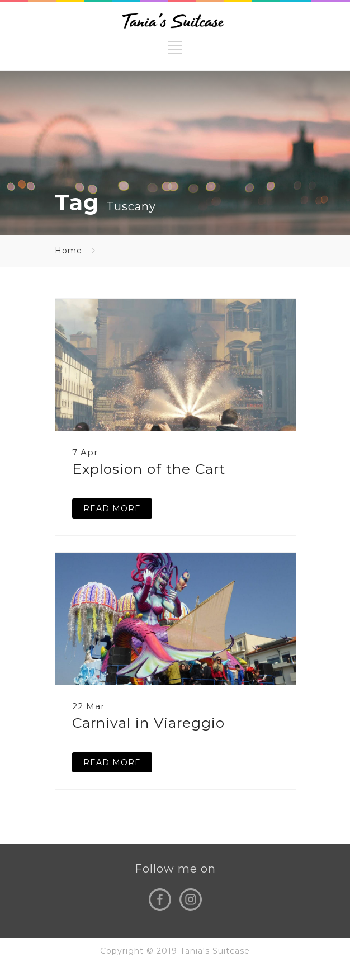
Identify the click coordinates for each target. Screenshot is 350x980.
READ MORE (112, 508)
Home (68, 251)
